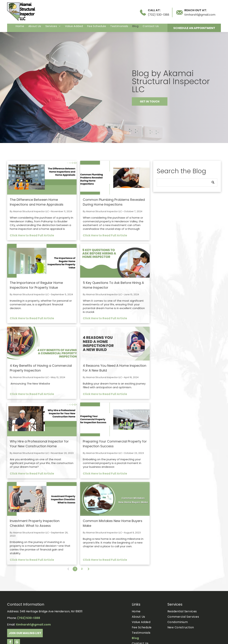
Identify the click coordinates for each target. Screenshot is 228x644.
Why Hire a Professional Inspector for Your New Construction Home (39, 444)
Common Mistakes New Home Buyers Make (113, 523)
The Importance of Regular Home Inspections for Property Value (36, 285)
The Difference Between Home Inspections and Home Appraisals (37, 202)
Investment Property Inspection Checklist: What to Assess (35, 523)
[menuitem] (20, 26)
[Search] (187, 182)
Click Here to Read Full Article (32, 235)
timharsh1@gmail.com (200, 15)
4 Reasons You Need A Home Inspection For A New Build (115, 368)
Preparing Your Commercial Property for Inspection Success (115, 444)
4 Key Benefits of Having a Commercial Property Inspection (41, 368)
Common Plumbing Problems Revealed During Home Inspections (114, 202)
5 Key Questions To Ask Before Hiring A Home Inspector (113, 285)
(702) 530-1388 (159, 15)
